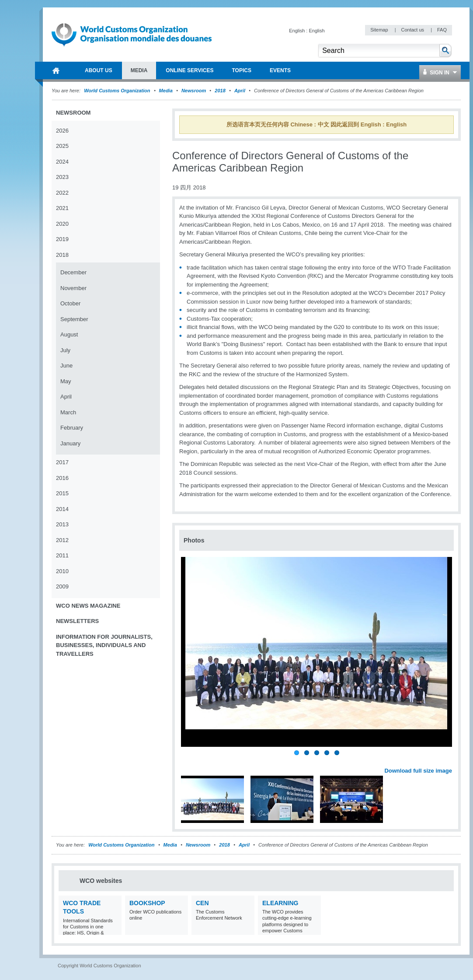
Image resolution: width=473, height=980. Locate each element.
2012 (62, 540)
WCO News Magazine (88, 606)
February (72, 428)
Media (166, 91)
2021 (62, 208)
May (66, 381)
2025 (62, 146)
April (240, 91)
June (66, 366)
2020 (62, 224)
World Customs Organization (118, 91)
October (70, 303)
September (74, 319)
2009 (62, 586)
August (69, 334)
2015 (62, 493)
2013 (62, 524)
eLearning (280, 903)
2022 (62, 193)
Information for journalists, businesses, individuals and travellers (104, 645)
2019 (62, 239)
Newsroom (194, 91)
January (70, 443)
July (65, 350)
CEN (202, 903)
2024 (62, 162)
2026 (62, 131)
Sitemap (380, 30)
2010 (62, 571)
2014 (62, 509)
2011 (62, 555)
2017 (62, 462)
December (73, 272)
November (73, 288)
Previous (188, 761)
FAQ (442, 30)
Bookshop (147, 903)
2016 (62, 478)
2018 (220, 91)
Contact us (413, 30)
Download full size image (418, 771)
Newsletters (77, 621)
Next (450, 761)
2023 (62, 177)
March (68, 412)
